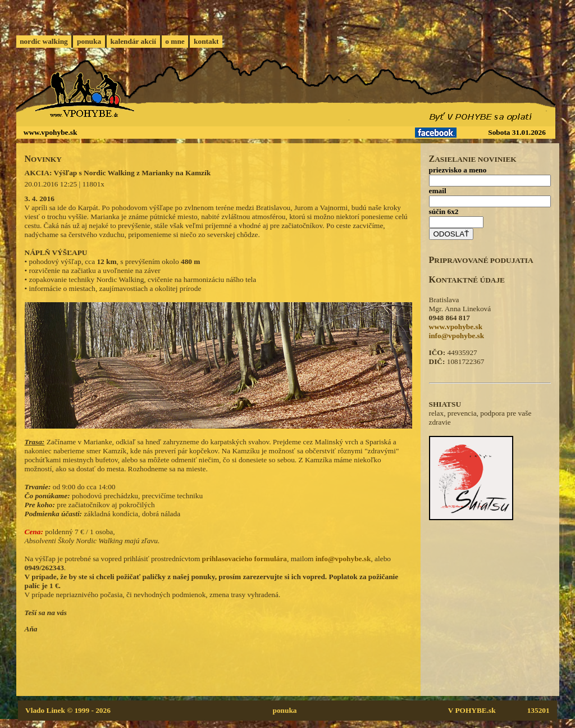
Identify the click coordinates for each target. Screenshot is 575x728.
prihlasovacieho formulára (245, 559)
